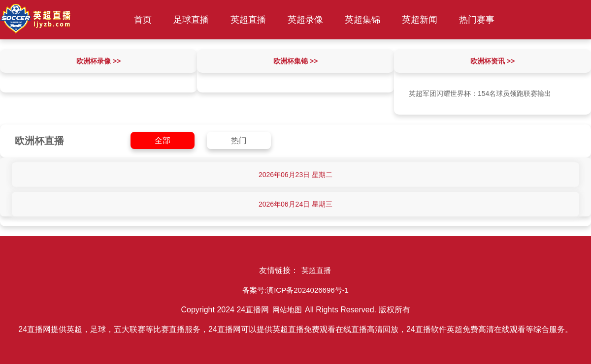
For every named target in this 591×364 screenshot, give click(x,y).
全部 (163, 140)
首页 (143, 20)
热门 (239, 140)
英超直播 (248, 20)
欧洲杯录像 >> (98, 61)
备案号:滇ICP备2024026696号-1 (295, 290)
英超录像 (305, 20)
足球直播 (191, 20)
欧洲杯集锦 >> (295, 61)
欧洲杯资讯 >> (492, 61)
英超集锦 (362, 20)
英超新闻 (420, 20)
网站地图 (287, 310)
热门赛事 (477, 20)
